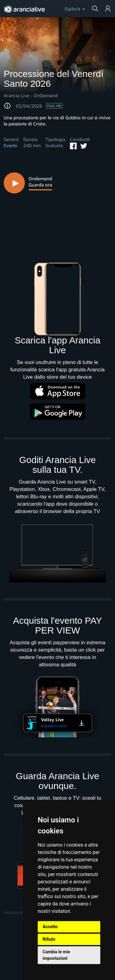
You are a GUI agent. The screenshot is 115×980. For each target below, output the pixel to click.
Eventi (10, 145)
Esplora (72, 9)
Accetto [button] (50, 927)
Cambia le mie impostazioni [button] (56, 955)
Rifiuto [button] (49, 939)
